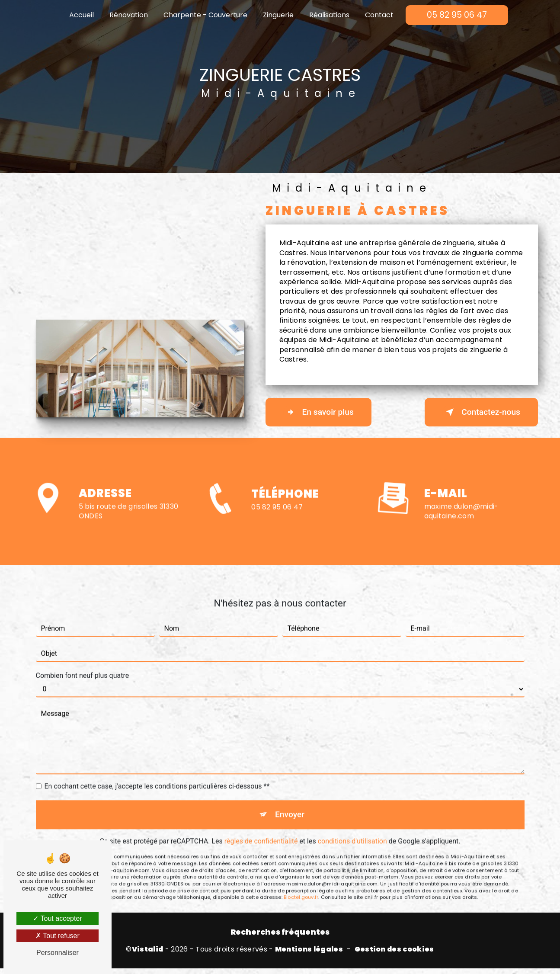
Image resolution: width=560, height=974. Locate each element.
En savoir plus (318, 412)
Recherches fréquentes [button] (280, 932)
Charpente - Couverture (205, 15)
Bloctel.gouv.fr (301, 857)
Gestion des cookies (394, 949)
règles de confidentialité (261, 801)
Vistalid (148, 949)
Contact (379, 15)
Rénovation (129, 15)
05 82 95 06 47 (457, 15)
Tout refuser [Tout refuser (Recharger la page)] (58, 936)
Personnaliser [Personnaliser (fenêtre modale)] (58, 953)
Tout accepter (57, 918)
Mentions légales (309, 949)
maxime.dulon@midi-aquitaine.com (461, 471)
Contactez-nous (481, 412)
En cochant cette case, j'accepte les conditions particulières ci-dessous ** (157, 747)
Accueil (82, 15)
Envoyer (290, 775)
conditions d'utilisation (352, 801)
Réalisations (329, 15)
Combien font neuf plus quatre (83, 636)
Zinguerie (278, 15)
